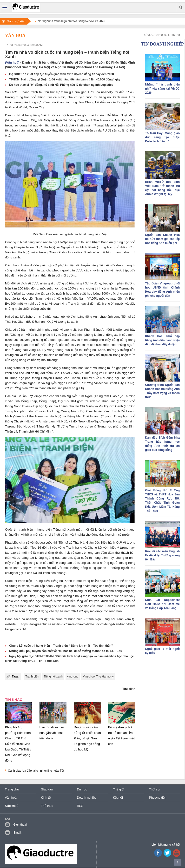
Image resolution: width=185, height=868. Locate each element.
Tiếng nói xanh (53, 677)
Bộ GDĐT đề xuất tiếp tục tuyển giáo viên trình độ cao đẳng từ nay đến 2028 (61, 74)
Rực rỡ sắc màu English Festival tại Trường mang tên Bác (162, 555)
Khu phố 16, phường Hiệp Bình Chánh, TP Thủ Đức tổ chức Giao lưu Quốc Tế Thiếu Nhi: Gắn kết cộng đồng (18, 744)
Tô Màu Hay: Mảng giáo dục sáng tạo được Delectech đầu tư (162, 137)
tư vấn (111, 270)
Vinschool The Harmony (98, 677)
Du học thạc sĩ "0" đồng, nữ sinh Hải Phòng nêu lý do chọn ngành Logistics (61, 85)
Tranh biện (32, 677)
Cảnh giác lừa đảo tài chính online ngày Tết (36, 771)
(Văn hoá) (12, 62)
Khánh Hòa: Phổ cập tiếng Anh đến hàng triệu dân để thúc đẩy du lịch (162, 340)
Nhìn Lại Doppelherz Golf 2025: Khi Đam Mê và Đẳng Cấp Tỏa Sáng (162, 604)
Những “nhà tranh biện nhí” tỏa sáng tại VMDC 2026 (162, 89)
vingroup (73, 677)
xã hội (27, 591)
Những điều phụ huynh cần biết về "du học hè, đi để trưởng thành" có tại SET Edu (66, 651)
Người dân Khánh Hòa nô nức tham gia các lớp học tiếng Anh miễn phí (162, 239)
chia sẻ (24, 542)
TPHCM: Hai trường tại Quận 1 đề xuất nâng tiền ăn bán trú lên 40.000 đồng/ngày (65, 79)
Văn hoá (15, 35)
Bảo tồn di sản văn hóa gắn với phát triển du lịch (53, 733)
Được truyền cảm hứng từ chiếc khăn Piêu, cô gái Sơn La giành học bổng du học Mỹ (87, 738)
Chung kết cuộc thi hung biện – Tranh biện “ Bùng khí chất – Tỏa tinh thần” (61, 646)
